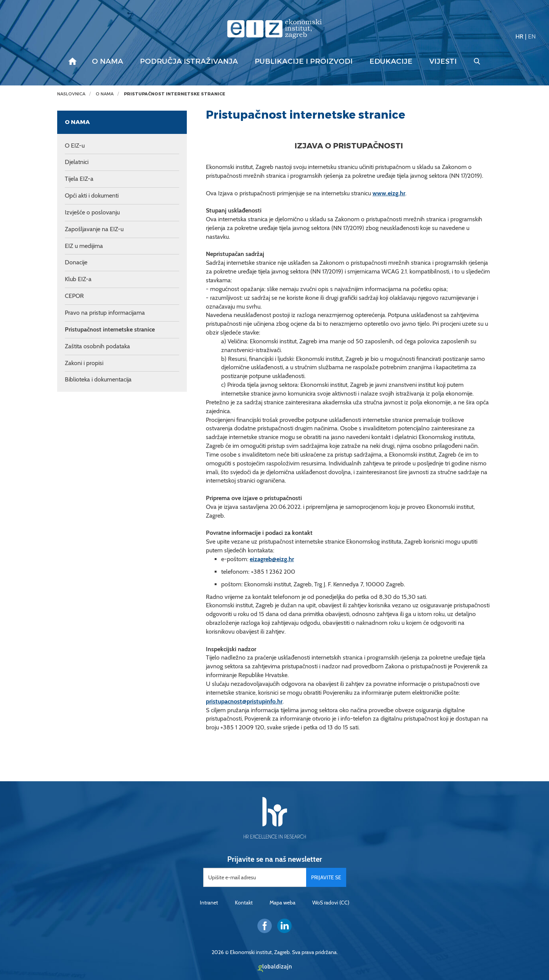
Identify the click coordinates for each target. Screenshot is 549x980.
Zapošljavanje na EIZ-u (94, 229)
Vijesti (443, 61)
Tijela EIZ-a (79, 179)
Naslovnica (71, 94)
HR (519, 36)
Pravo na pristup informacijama (105, 313)
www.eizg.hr (389, 193)
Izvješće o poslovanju (92, 212)
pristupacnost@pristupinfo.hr (244, 701)
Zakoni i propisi (84, 363)
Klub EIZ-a (78, 279)
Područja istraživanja (189, 61)
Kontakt (244, 903)
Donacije (76, 262)
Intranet (209, 903)
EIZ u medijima (84, 246)
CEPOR (74, 296)
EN (532, 36)
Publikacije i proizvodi (304, 61)
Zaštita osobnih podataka (97, 346)
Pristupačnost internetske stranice (175, 94)
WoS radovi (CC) (331, 903)
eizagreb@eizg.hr (272, 559)
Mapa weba (283, 903)
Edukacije (391, 61)
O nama (108, 61)
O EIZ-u (75, 146)
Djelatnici (77, 162)
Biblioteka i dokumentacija (98, 379)
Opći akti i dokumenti (92, 196)
